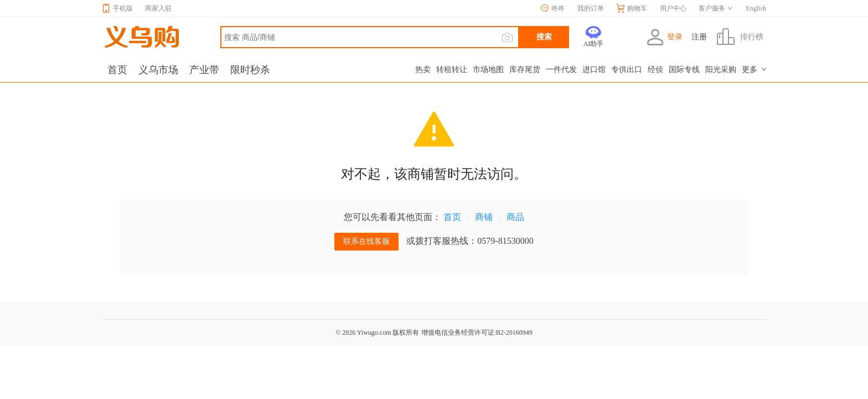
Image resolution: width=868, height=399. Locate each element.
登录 (665, 37)
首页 (452, 217)
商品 (515, 217)
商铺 (484, 217)
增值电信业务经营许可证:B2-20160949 (477, 332)
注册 (699, 37)
